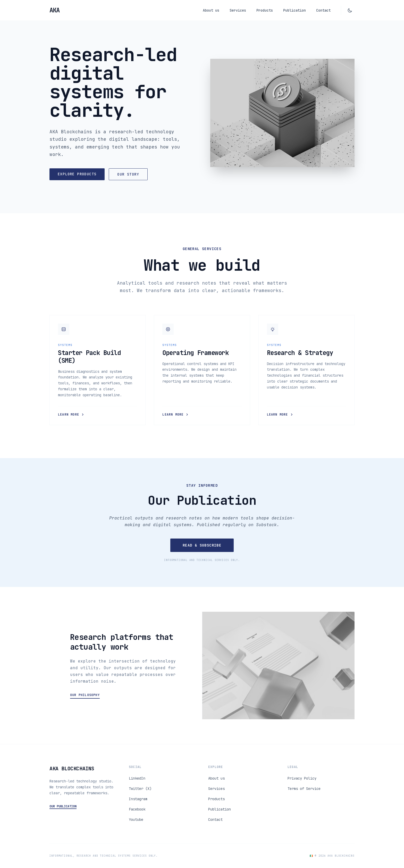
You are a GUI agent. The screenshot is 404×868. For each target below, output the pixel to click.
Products (265, 10)
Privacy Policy (302, 778)
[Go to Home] (54, 10)
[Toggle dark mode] (350, 10)
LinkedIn (137, 778)
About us (211, 10)
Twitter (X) (140, 789)
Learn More (71, 415)
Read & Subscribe (202, 545)
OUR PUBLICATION (63, 806)
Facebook (137, 809)
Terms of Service (304, 789)
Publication (294, 10)
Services (238, 10)
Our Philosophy (85, 695)
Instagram (138, 799)
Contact (323, 10)
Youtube (136, 820)
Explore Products (77, 174)
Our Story (128, 174)
